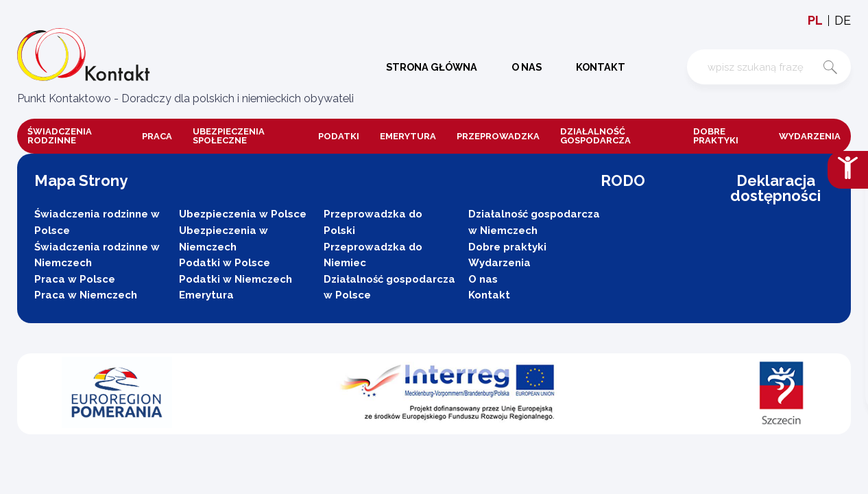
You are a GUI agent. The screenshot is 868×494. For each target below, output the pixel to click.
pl (815, 20)
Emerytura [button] (408, 136)
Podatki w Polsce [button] (225, 263)
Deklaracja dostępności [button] (775, 188)
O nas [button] (522, 67)
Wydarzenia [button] (810, 136)
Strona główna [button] (427, 67)
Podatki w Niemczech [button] (236, 279)
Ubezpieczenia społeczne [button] (229, 136)
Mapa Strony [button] (81, 180)
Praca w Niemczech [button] (86, 295)
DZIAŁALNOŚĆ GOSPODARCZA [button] (595, 136)
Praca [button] (157, 136)
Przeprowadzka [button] (498, 136)
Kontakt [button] (596, 67)
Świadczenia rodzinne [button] (60, 136)
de (843, 20)
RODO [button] (623, 180)
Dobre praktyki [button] (716, 136)
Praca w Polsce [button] (75, 279)
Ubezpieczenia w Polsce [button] (243, 214)
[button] (185, 67)
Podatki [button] (339, 136)
